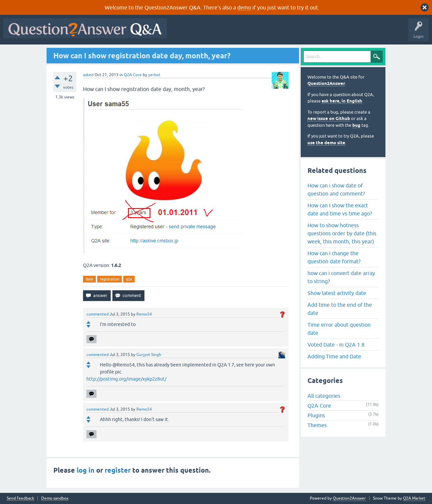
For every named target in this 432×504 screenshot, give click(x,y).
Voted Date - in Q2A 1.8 (336, 345)
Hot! (232, 33)
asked (88, 75)
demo (244, 7)
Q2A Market (414, 498)
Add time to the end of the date (340, 309)
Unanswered (258, 33)
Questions (209, 33)
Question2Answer (326, 83)
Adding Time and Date (334, 356)
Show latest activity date (337, 293)
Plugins (316, 415)
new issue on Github (329, 118)
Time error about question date (339, 329)
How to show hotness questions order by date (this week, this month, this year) (342, 233)
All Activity (182, 33)
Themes (317, 425)
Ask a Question (333, 33)
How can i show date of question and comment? (336, 189)
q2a (129, 279)
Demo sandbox (55, 498)
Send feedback (20, 498)
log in (86, 470)
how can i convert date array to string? (341, 277)
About (378, 33)
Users (305, 33)
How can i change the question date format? (334, 257)
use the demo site (326, 143)
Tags (284, 33)
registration (110, 279)
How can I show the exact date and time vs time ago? (340, 209)
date (89, 279)
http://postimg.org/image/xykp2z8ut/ (126, 379)
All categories (324, 396)
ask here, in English (342, 101)
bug (356, 125)
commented (98, 314)
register (118, 470)
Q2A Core (133, 75)
